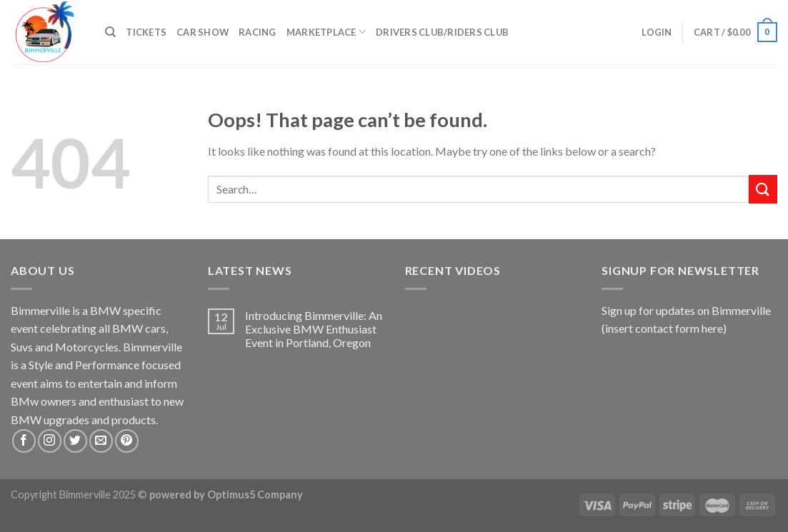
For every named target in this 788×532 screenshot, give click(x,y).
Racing (258, 32)
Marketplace (326, 32)
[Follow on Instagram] (50, 441)
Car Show (203, 32)
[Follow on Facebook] (24, 441)
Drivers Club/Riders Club (442, 32)
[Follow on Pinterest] (127, 441)
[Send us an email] (101, 441)
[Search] (110, 32)
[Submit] (763, 189)
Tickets (146, 32)
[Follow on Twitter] (75, 441)
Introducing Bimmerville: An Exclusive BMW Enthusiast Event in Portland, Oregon (314, 329)
